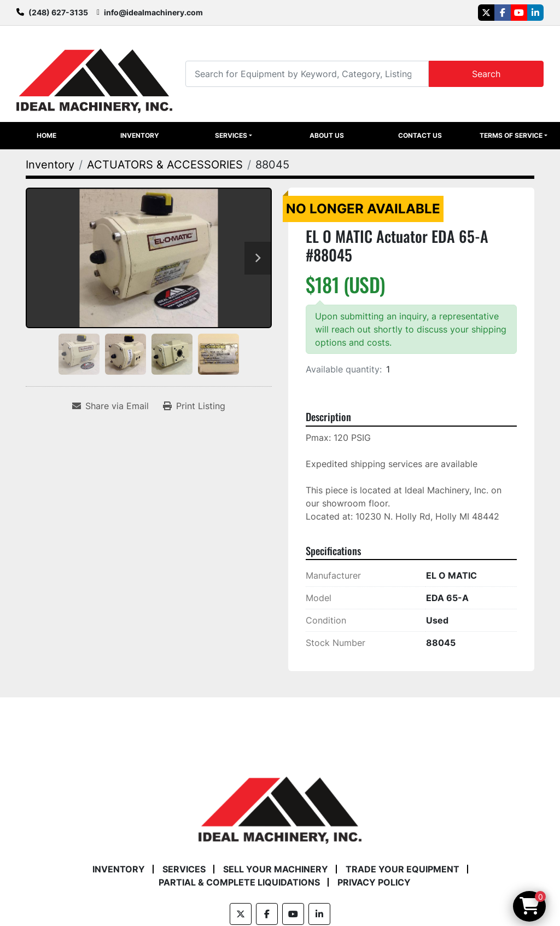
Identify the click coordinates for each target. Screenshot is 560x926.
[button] (234, 136)
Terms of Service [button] (511, 135)
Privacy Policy (374, 882)
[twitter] (486, 13)
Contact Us (420, 135)
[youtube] (519, 13)
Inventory (140, 135)
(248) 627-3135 (58, 12)
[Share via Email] (110, 406)
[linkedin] (535, 13)
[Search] (307, 74)
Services (231, 135)
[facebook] (503, 13)
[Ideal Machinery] (280, 802)
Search (486, 74)
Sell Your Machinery (276, 869)
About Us (327, 135)
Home (46, 135)
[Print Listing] (194, 406)
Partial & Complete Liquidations (239, 882)
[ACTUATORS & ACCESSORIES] (165, 165)
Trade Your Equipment (402, 869)
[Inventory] (50, 165)
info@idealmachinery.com (153, 12)
